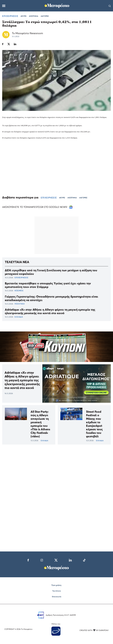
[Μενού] (4, 6)
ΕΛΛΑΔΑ (19, 317)
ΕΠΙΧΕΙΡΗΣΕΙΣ (10, 16)
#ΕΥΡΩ (23, 16)
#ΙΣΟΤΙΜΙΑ (34, 16)
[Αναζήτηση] (110, 6)
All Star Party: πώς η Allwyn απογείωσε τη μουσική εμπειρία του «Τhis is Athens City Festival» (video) (40, 424)
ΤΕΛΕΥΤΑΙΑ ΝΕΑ (17, 262)
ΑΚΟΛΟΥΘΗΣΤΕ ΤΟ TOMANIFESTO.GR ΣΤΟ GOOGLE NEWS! (37, 207)
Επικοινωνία (57, 597)
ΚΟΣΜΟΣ (19, 291)
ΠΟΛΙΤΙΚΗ (19, 304)
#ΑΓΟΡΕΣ (45, 16)
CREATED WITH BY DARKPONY (94, 630)
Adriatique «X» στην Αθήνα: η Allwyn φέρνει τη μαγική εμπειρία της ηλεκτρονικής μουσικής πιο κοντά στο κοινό (50, 311)
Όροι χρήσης (56, 585)
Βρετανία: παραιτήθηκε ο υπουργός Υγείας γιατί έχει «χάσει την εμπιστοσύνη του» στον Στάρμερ (48, 285)
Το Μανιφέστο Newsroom (27, 33)
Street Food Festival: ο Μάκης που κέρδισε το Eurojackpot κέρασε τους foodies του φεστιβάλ (94, 424)
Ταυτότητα (56, 591)
